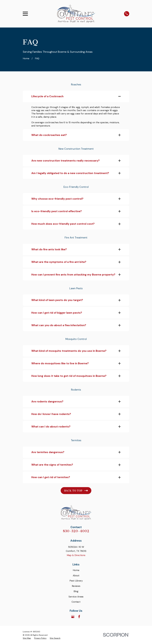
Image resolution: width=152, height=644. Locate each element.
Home (76, 570)
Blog (76, 592)
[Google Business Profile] (73, 617)
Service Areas (76, 597)
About (76, 576)
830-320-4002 (76, 531)
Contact (76, 602)
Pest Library (76, 581)
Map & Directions (76, 555)
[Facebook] (79, 617)
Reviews (76, 586)
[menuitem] (27, 639)
